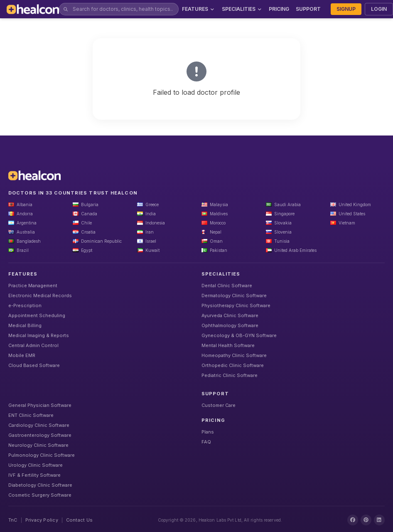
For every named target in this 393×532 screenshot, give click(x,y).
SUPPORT (308, 9)
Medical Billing (25, 325)
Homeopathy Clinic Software (234, 355)
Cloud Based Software (34, 365)
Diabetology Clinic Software (40, 485)
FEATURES (199, 9)
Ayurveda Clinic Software (230, 315)
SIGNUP (346, 9)
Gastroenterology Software (40, 435)
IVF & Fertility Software (34, 475)
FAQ (206, 442)
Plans (208, 432)
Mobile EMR (22, 355)
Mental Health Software (228, 345)
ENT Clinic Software (31, 415)
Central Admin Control (33, 345)
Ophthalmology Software (230, 325)
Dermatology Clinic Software (234, 296)
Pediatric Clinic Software (230, 375)
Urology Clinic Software (36, 465)
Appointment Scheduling (37, 315)
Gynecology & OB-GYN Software (239, 335)
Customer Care (219, 405)
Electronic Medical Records (40, 296)
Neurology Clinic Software (38, 445)
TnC (13, 520)
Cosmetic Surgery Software (40, 495)
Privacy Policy (42, 520)
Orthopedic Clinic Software (233, 365)
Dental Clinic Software (227, 286)
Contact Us (79, 520)
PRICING (279, 9)
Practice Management (33, 286)
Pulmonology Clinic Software (42, 455)
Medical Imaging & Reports (39, 335)
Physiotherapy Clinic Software (236, 305)
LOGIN (379, 9)
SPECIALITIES (242, 9)
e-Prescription (25, 305)
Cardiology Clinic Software (39, 425)
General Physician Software (40, 405)
